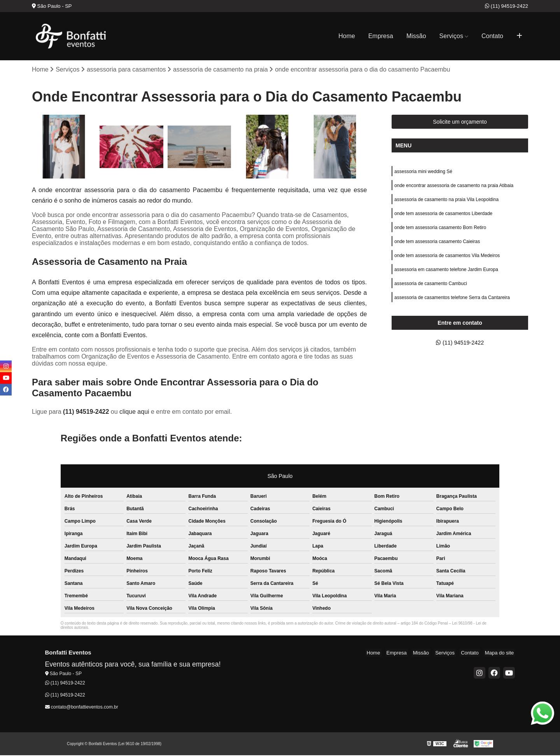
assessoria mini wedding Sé (423, 173)
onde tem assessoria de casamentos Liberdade (443, 217)
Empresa (381, 36)
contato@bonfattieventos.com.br (82, 707)
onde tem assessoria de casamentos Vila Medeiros (447, 261)
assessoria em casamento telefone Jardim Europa (446, 276)
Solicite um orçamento (460, 122)
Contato (492, 36)
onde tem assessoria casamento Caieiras (437, 247)
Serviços (451, 36)
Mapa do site (500, 654)
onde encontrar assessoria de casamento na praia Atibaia (454, 187)
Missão (416, 36)
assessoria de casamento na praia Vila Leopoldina (446, 202)
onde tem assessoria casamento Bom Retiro (440, 232)
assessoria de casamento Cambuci (431, 291)
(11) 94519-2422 (507, 6)
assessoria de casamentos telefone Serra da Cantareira (452, 306)
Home (347, 36)
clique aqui (134, 412)
